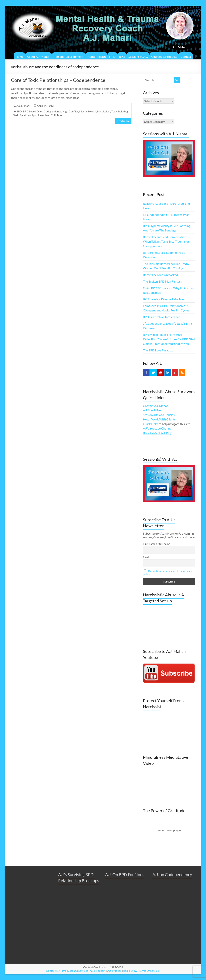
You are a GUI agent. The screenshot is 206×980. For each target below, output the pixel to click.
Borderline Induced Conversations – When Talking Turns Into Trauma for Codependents (166, 241)
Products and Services (75, 971)
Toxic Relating (120, 111)
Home (19, 56)
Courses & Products (164, 56)
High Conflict (70, 111)
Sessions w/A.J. (138, 56)
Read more (123, 121)
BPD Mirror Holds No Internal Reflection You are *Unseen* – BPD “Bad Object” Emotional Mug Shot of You (169, 339)
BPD (122, 56)
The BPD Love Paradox (158, 350)
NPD (112, 56)
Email (146, 557)
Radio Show (130, 971)
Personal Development (69, 56)
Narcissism (104, 111)
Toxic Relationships (24, 115)
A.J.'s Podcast (98, 971)
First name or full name (157, 544)
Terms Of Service (149, 971)
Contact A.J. (53, 971)
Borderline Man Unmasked (160, 275)
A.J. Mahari (23, 106)
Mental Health (96, 56)
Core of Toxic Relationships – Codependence (58, 80)
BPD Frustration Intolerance (161, 317)
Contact (186, 56)
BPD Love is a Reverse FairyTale (163, 299)
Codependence (53, 111)
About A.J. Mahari (39, 56)
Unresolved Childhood (50, 115)
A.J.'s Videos (114, 971)
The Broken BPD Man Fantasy (162, 281)
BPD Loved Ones (33, 111)
